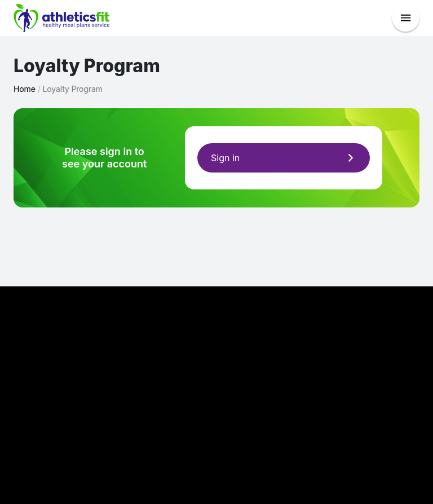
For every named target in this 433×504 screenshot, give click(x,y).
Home (25, 89)
